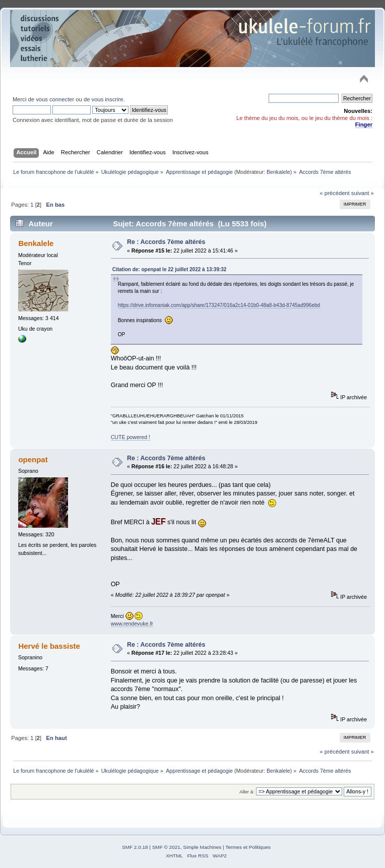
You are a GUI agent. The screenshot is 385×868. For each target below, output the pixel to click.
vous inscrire (108, 99)
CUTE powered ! (131, 437)
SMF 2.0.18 (135, 847)
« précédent (334, 193)
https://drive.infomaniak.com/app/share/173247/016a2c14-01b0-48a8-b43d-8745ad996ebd (219, 305)
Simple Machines (202, 847)
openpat (33, 459)
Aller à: (247, 792)
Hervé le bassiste (49, 646)
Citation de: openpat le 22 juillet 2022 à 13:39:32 (170, 269)
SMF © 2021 (166, 847)
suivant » (363, 193)
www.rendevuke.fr (132, 624)
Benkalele (278, 172)
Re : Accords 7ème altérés (166, 242)
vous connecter (55, 99)
